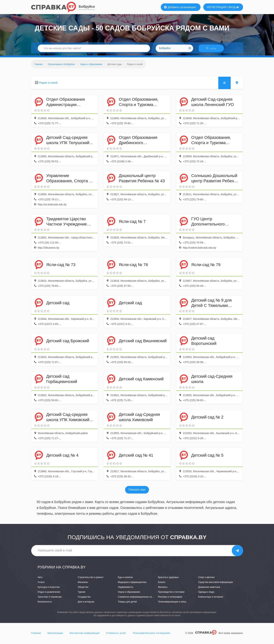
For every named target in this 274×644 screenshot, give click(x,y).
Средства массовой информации (216, 584)
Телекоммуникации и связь (172, 604)
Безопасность (45, 604)
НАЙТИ (213, 50)
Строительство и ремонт (91, 580)
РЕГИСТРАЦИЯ (217, 7)
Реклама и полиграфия (170, 599)
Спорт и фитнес (207, 580)
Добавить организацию (180, 7)
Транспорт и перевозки (50, 599)
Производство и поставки (171, 594)
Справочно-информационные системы (138, 599)
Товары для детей (127, 604)
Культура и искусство (49, 589)
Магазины (83, 584)
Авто (40, 580)
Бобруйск (87, 7)
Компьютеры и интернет (211, 599)
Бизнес (162, 584)
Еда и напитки (125, 580)
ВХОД (234, 7)
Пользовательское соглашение (152, 635)
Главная (36, 635)
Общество (83, 589)
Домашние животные (209, 589)
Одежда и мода (206, 594)
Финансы (163, 589)
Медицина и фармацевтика (132, 584)
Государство (84, 599)
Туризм (82, 594)
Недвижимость (126, 589)
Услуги (41, 584)
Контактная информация (85, 635)
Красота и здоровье (168, 580)
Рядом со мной (48, 85)
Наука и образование (129, 594)
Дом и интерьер (86, 604)
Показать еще (137, 492)
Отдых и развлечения (49, 594)
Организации (55, 635)
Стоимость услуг (116, 635)
